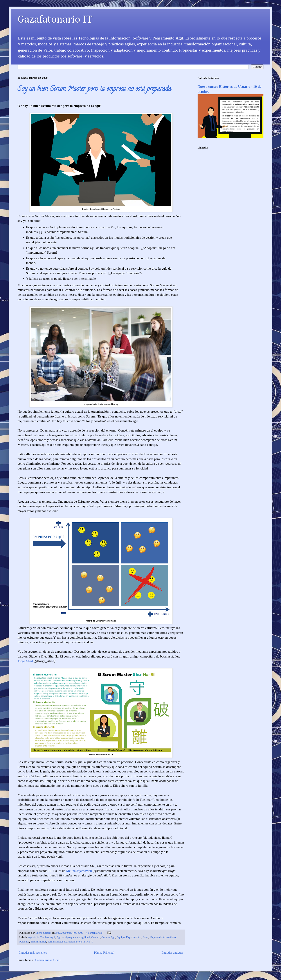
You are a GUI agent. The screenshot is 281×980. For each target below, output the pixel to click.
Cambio (96, 937)
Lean (146, 937)
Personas (24, 942)
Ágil (52, 937)
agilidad (86, 937)
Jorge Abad (25, 661)
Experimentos (134, 937)
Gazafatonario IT (55, 20)
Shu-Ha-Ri (87, 942)
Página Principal (104, 953)
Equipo (121, 937)
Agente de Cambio (38, 937)
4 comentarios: (95, 933)
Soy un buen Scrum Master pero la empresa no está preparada (94, 89)
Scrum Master (38, 942)
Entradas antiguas (172, 953)
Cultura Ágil (108, 937)
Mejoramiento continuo (163, 937)
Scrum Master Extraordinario (64, 942)
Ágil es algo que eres (68, 937)
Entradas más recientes (33, 953)
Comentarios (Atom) (48, 960)
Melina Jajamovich (79, 871)
